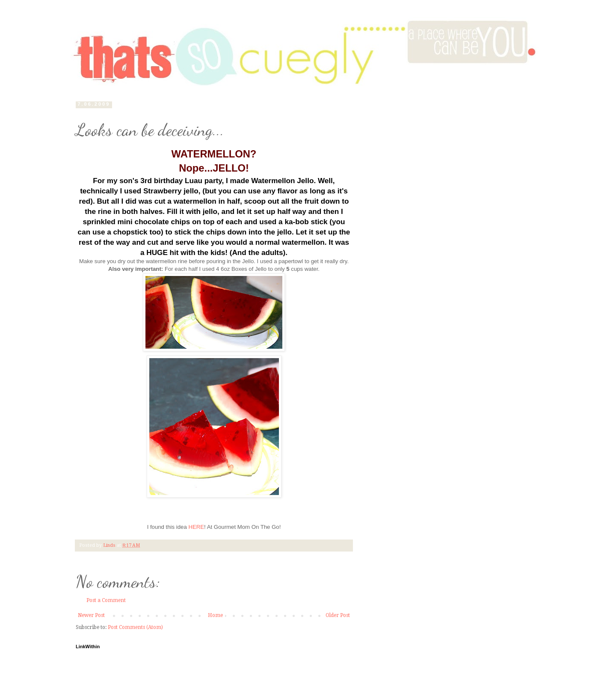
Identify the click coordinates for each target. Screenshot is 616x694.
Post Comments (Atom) (135, 627)
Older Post (338, 615)
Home (215, 615)
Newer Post (91, 615)
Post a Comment (106, 600)
